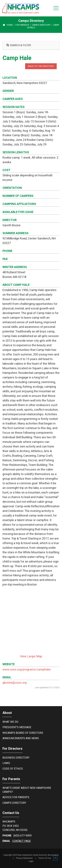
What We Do (10, 722)
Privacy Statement (24, 858)
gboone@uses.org (15, 683)
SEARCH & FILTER (19, 45)
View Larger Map (31, 656)
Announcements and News (21, 738)
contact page (21, 841)
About (7, 713)
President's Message (17, 727)
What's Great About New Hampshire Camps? (27, 790)
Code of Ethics (13, 769)
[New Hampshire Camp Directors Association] (23, 8)
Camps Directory (14, 803)
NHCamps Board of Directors (23, 733)
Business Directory (16, 758)
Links (6, 763)
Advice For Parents (16, 797)
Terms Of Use (45, 858)
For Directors (12, 749)
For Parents (11, 779)
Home (10, 25)
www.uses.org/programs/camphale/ (27, 670)
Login (31, 861)
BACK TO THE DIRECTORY (41, 66)
